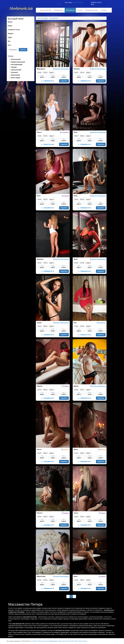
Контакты (104, 10)
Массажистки (70, 10)
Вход (93, 4)
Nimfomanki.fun (21, 9)
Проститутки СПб (46, 10)
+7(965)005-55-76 (48, 81)
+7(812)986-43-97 (48, 208)
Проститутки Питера (81, 641)
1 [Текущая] (71, 596)
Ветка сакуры (16, 78)
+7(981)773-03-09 (48, 144)
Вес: (9, 41)
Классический (16, 59)
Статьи (34, 641)
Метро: (10, 22)
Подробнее (64, 81)
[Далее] (74, 596)
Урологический (16, 70)
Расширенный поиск (92, 10)
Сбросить (23, 50)
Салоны (80, 10)
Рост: (10, 45)
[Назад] (68, 596)
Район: (10, 26)
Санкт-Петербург (78, 2)
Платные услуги (43, 641)
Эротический (15, 75)
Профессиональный (18, 62)
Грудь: (10, 37)
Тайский (14, 67)
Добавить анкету (96, 2)
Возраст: (11, 33)
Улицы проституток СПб (66, 641)
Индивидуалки (59, 10)
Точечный (14, 72)
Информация (53, 641)
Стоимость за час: (14, 30)
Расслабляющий (17, 65)
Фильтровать (13, 50)
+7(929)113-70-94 (84, 335)
